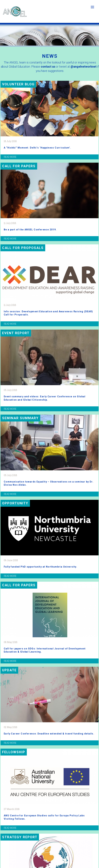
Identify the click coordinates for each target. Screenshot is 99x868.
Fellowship (14, 752)
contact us (48, 67)
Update (9, 670)
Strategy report (20, 837)
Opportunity (15, 503)
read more (10, 157)
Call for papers (19, 166)
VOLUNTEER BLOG (18, 84)
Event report (16, 333)
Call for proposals (23, 248)
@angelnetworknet (84, 67)
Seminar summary (20, 418)
